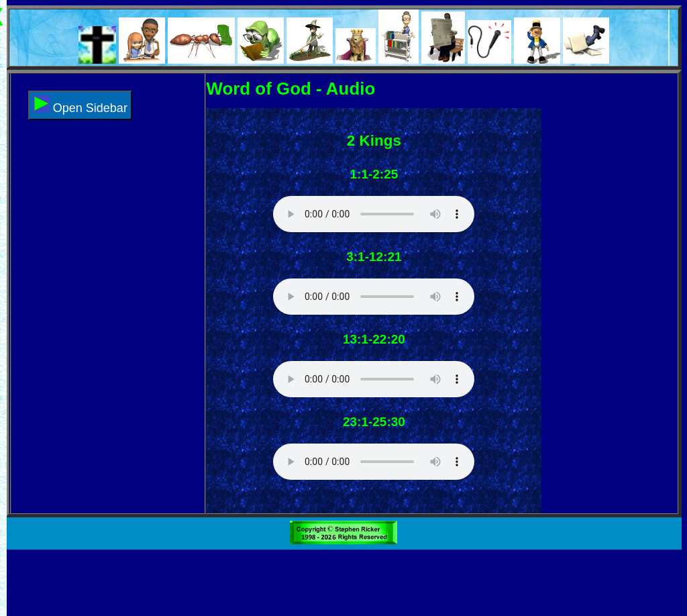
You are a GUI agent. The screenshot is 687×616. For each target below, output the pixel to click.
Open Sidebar (80, 105)
